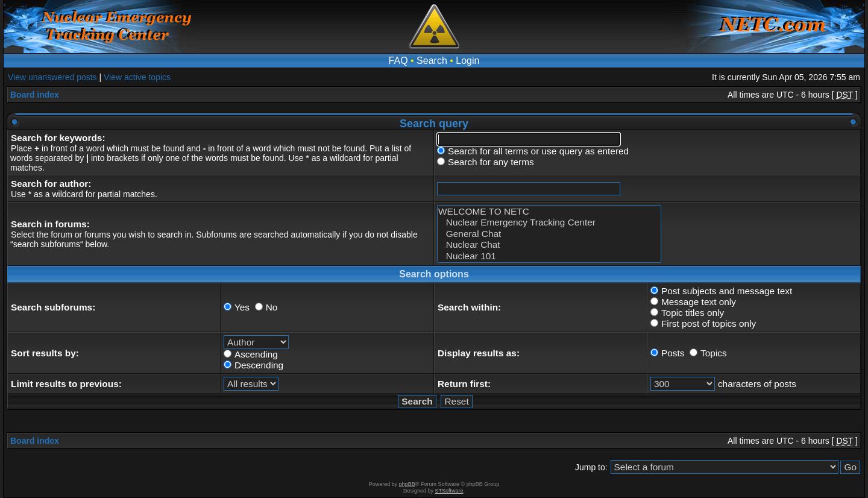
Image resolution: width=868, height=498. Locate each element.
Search (432, 61)
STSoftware (449, 491)
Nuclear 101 (549, 256)
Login (467, 61)
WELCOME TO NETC (549, 212)
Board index (35, 95)
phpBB (407, 484)
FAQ (398, 61)
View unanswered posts (52, 77)
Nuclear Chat (549, 245)
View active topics (137, 77)
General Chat (549, 234)
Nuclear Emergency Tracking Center (549, 222)
